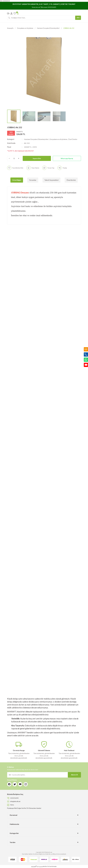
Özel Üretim (75, 139)
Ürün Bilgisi (17, 180)
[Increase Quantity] (19, 158)
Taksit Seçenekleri (51, 180)
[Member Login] (11, 13)
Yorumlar (33, 180)
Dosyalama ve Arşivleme (61, 139)
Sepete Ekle (37, 158)
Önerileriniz (71, 180)
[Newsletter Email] (44, 775)
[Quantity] (14, 158)
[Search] (44, 18)
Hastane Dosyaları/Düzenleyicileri (37, 139)
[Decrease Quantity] (9, 158)
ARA (78, 18)
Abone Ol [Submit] (74, 775)
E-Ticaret (40, 867)
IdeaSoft (34, 867)
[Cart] (18, 13)
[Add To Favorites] (15, 168)
